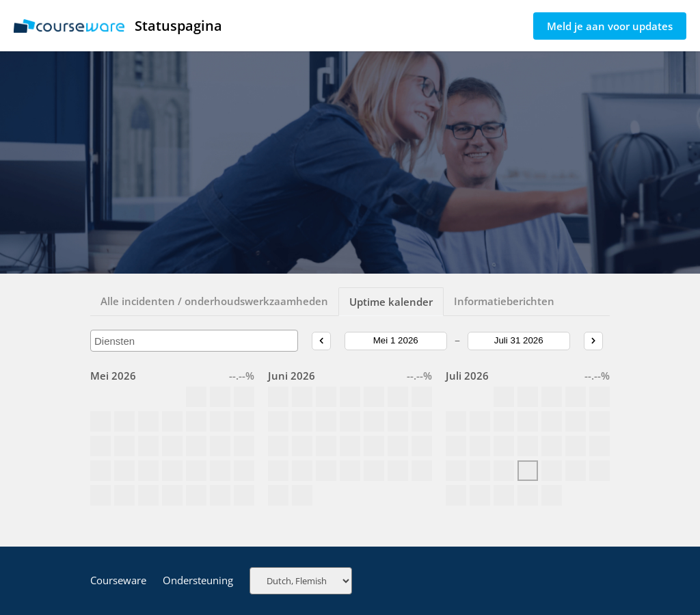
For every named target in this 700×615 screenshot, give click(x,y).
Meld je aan (610, 26)
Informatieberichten (504, 301)
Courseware (118, 580)
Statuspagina (118, 26)
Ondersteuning (198, 580)
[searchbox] (194, 341)
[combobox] (194, 341)
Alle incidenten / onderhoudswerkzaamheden (214, 301)
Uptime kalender (391, 302)
